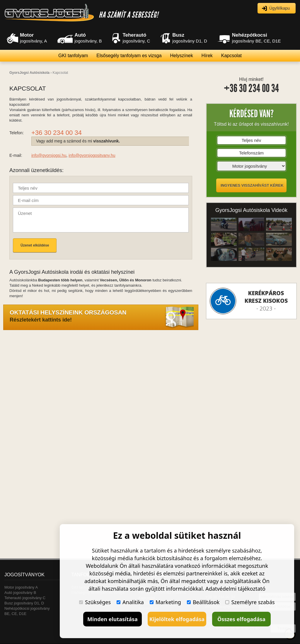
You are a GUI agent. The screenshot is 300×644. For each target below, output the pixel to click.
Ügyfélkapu (279, 8)
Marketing (165, 602)
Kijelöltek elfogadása (177, 619)
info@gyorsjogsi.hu (49, 155)
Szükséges (95, 602)
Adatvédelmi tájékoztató (235, 589)
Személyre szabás (250, 602)
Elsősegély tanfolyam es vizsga (129, 56)
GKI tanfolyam (73, 56)
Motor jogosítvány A (21, 587)
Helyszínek (181, 56)
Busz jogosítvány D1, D (24, 603)
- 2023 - (266, 301)
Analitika (130, 602)
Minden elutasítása (112, 619)
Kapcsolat (231, 56)
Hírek (207, 56)
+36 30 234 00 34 (251, 89)
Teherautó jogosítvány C (25, 598)
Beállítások (203, 602)
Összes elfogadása (241, 619)
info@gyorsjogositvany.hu (92, 155)
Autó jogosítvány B (20, 593)
